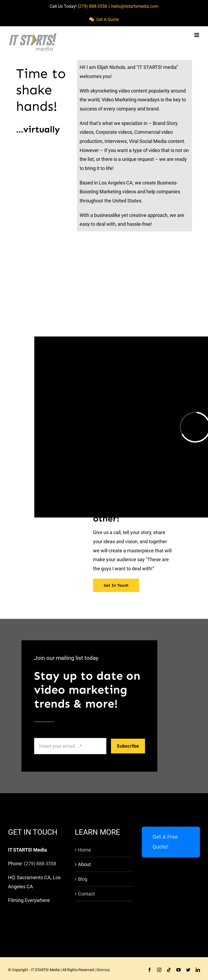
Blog (83, 879)
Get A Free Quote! (165, 842)
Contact (86, 894)
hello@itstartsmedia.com (135, 6)
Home (85, 850)
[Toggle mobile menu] (197, 35)
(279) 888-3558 (92, 6)
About (84, 864)
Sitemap (103, 970)
